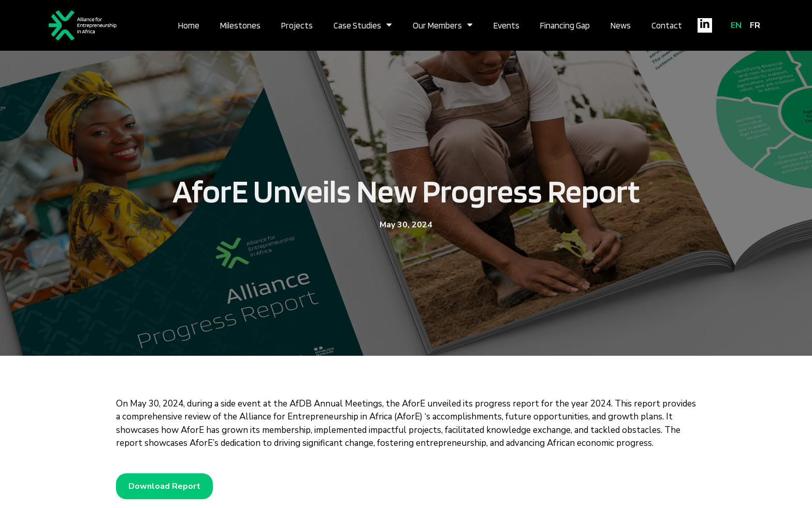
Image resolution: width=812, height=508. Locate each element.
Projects (297, 25)
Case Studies (363, 26)
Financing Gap (565, 25)
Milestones (240, 25)
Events (506, 25)
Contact (667, 25)
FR (755, 25)
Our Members (443, 26)
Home (189, 25)
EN (736, 25)
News (621, 25)
